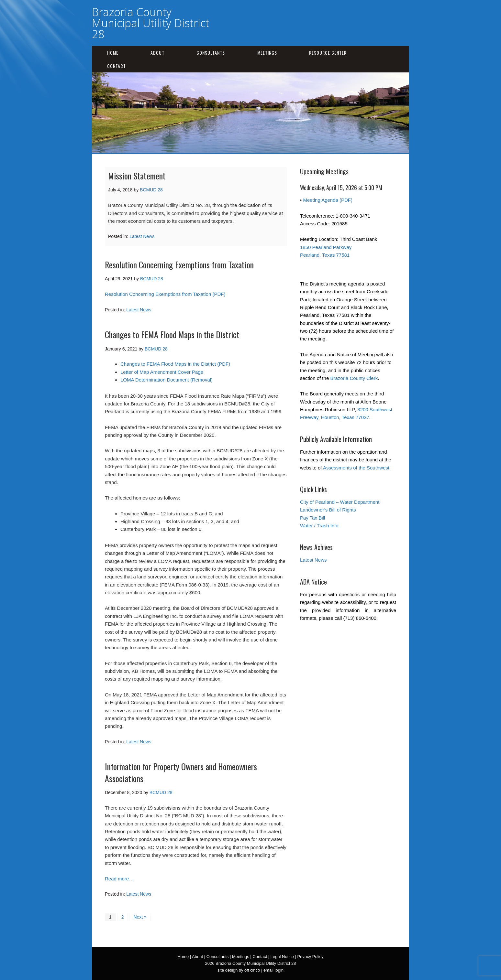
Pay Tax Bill (312, 518)
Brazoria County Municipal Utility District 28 (151, 23)
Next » (140, 917)
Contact (117, 66)
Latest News (142, 236)
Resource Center (328, 53)
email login (273, 970)
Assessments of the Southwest (356, 468)
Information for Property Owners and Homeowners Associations (181, 772)
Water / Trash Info (319, 526)
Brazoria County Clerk (354, 378)
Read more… (119, 879)
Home (113, 53)
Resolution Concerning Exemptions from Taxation (179, 265)
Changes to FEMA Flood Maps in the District (172, 334)
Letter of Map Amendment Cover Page (162, 372)
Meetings (267, 53)
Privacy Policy (311, 957)
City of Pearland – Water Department (340, 502)
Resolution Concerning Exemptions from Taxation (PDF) (165, 294)
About (157, 53)
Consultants (211, 53)
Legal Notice (282, 957)
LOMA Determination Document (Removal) (167, 380)
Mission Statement (137, 176)
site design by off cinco (239, 970)
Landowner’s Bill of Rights (328, 510)
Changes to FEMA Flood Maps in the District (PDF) (175, 364)
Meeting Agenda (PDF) (328, 200)
